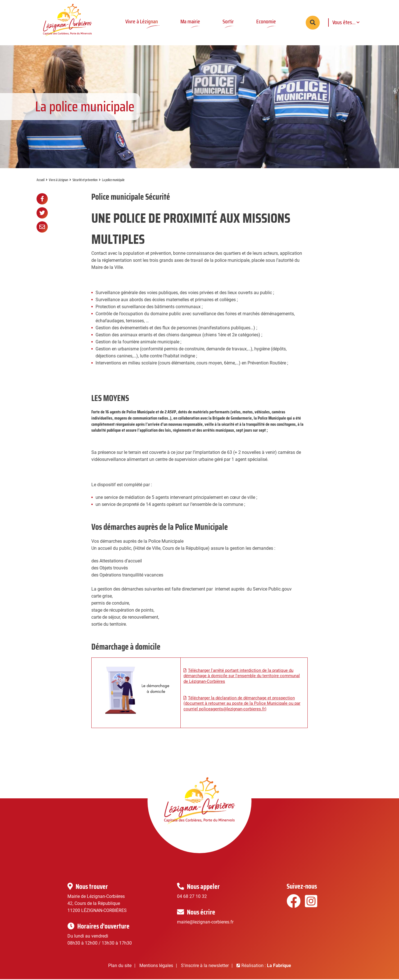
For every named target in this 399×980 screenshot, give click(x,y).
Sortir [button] (228, 21)
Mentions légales (156, 966)
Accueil (40, 181)
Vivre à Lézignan (58, 181)
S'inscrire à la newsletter (205, 966)
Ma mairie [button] (190, 21)
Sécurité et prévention (85, 181)
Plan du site (120, 966)
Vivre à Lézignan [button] (142, 21)
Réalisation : (266, 966)
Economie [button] (266, 21)
